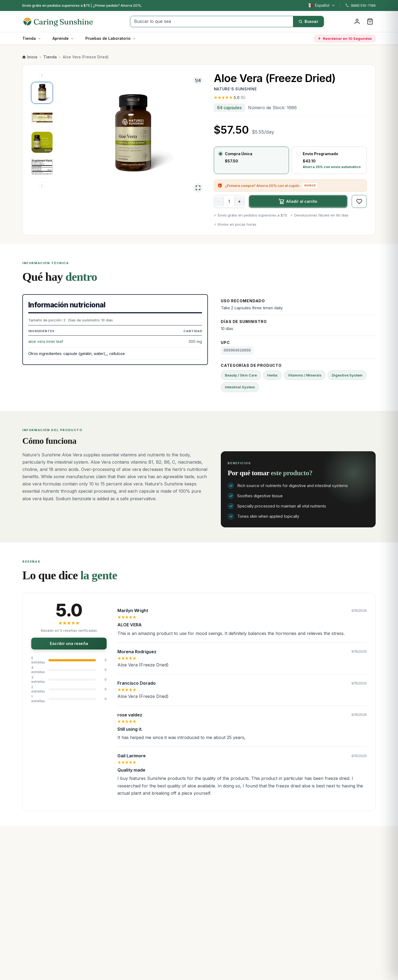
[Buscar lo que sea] (212, 22)
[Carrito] (370, 22)
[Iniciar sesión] (357, 22)
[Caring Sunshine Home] (64, 22)
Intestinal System (240, 387)
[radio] (251, 160)
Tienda (29, 38)
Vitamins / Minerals (305, 375)
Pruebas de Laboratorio (108, 38)
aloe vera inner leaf (46, 341)
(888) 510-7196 (360, 5)
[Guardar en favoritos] (359, 201)
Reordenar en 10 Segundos (345, 38)
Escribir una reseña (69, 643)
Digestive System (347, 375)
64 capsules (229, 108)
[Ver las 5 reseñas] (290, 98)
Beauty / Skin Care (241, 375)
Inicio (30, 57)
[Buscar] (308, 22)
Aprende (61, 38)
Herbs (272, 375)
